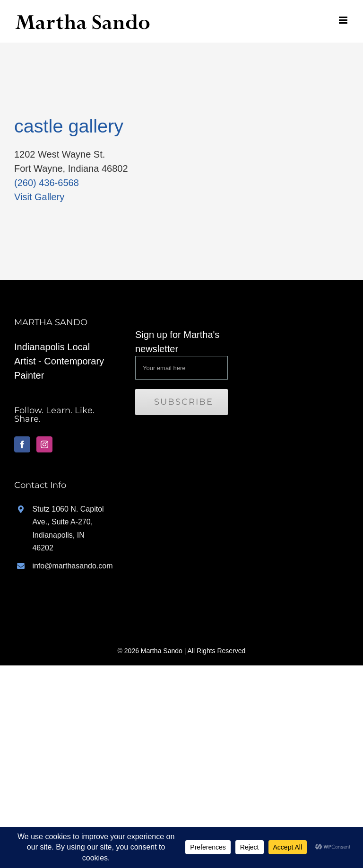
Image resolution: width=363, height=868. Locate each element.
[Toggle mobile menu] (344, 20)
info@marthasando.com (69, 566)
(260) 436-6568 (47, 183)
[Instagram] (44, 444)
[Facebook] (22, 444)
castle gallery (69, 126)
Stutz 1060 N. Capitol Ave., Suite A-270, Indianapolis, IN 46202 (68, 528)
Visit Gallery (39, 197)
